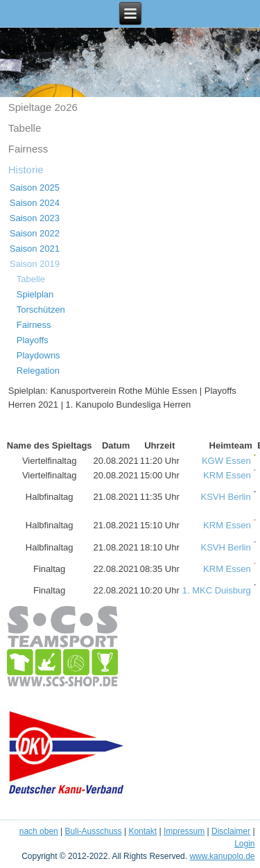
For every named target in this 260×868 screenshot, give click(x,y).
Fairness (28, 149)
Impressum (184, 831)
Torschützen (41, 310)
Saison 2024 (35, 203)
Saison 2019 (35, 264)
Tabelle (25, 128)
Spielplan (35, 294)
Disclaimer (231, 831)
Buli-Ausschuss (94, 831)
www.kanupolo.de (222, 856)
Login (244, 844)
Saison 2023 (35, 218)
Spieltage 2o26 (43, 107)
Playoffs (33, 340)
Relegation (38, 371)
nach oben (39, 831)
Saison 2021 (35, 249)
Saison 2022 (35, 233)
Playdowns (38, 355)
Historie (26, 170)
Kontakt (142, 831)
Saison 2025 (35, 188)
